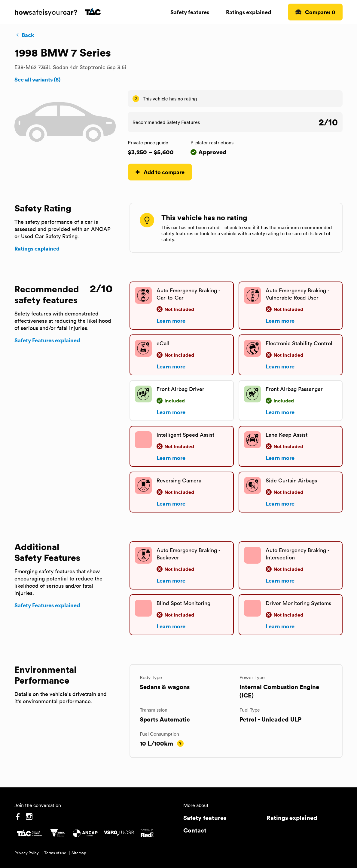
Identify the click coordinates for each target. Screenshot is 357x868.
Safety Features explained (47, 340)
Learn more (171, 321)
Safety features (190, 12)
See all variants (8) (37, 79)
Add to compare (160, 172)
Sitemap (79, 853)
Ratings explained (249, 12)
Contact (195, 830)
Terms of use (55, 853)
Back (24, 35)
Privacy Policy (27, 853)
